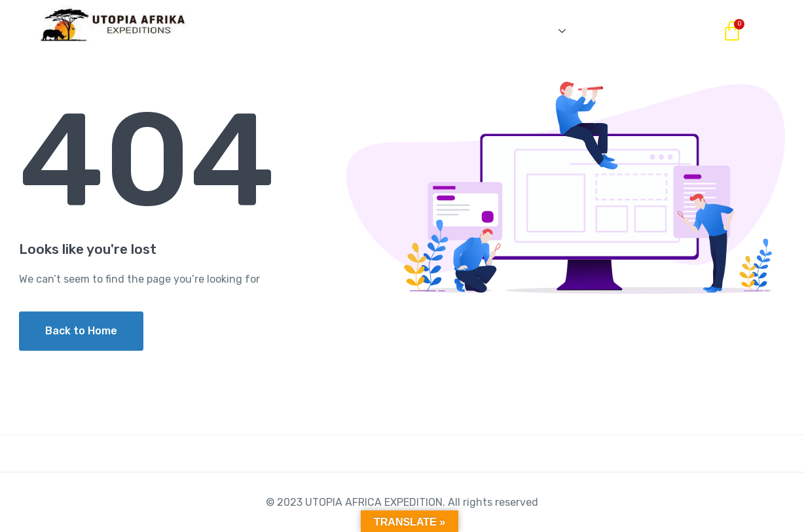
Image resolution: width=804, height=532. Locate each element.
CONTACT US (636, 31)
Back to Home (81, 331)
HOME (248, 31)
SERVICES (534, 31)
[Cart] (732, 31)
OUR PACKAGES (339, 31)
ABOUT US (441, 31)
